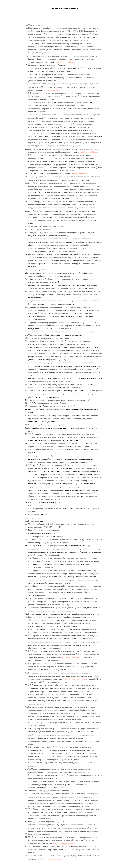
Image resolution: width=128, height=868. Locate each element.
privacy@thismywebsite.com (71, 657)
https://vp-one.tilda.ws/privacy (49, 859)
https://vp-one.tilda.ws (65, 62)
